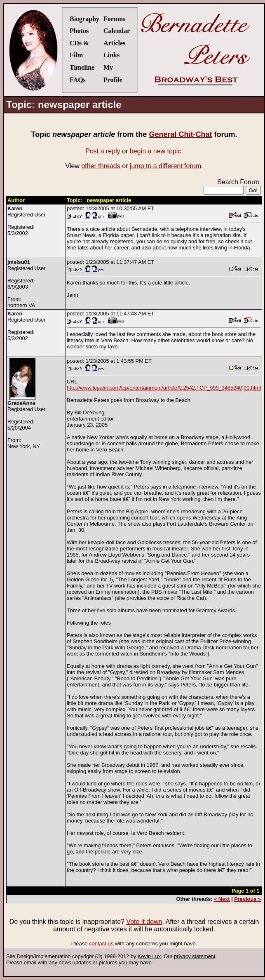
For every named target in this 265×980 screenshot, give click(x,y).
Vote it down (144, 922)
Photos (79, 31)
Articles (114, 43)
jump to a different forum (165, 166)
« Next (222, 899)
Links (111, 55)
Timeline (82, 67)
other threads (101, 166)
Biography (84, 19)
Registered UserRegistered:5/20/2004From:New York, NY (26, 425)
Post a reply (103, 151)
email (30, 962)
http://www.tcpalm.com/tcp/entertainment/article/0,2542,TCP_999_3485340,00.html (164, 388)
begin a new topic (156, 151)
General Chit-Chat (180, 134)
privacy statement (195, 956)
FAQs (78, 80)
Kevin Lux (149, 956)
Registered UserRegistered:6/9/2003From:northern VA (26, 284)
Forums (114, 19)
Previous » (247, 899)
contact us (101, 944)
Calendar (117, 31)
